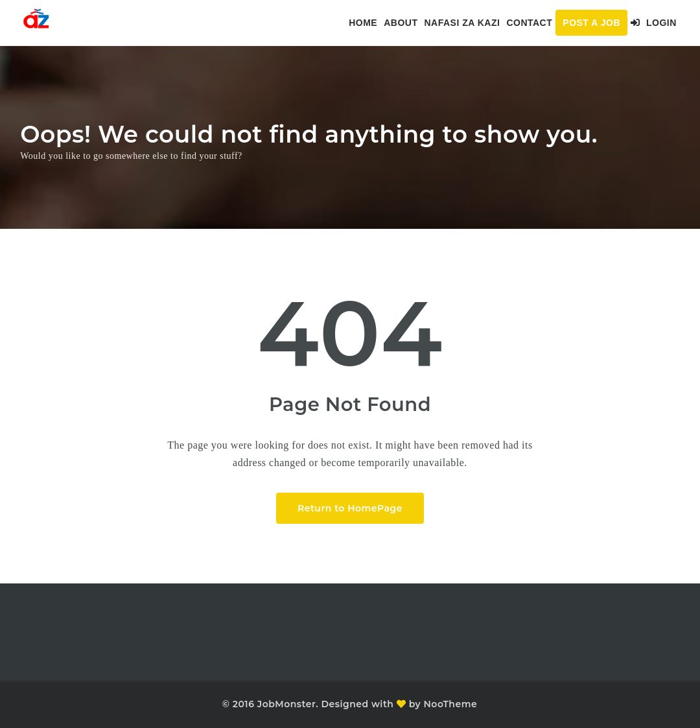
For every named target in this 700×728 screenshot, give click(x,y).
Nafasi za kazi (462, 23)
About (401, 23)
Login (654, 23)
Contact (529, 23)
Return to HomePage (350, 508)
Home (363, 23)
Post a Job (591, 23)
